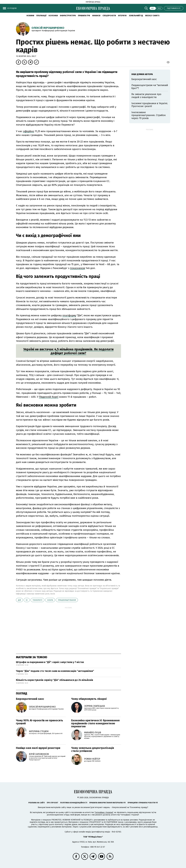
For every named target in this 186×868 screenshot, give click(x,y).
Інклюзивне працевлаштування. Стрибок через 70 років (149, 115)
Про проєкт (52, 803)
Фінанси (96, 16)
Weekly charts (152, 16)
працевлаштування (67, 600)
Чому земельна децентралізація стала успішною (93, 749)
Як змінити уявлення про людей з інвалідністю (146, 96)
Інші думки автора (142, 74)
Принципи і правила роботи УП (143, 803)
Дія (19, 600)
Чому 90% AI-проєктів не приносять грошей (40, 722)
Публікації (41, 16)
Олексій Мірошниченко (48, 28)
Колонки (53, 16)
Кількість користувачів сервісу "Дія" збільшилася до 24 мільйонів (55, 680)
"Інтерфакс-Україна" (104, 812)
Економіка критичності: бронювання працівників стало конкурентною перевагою (95, 723)
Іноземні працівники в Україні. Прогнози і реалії (150, 105)
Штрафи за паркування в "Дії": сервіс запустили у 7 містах (50, 662)
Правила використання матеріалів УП (107, 803)
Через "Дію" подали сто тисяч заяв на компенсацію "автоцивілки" (55, 671)
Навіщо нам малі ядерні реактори (38, 748)
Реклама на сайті (37, 803)
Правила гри (84, 16)
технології (37, 600)
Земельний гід (136, 16)
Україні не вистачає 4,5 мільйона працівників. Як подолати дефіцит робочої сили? (68, 351)
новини (30, 16)
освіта (50, 600)
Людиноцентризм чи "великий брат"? (150, 87)
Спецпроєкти (109, 16)
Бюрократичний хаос (30, 699)
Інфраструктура (68, 16)
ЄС (27, 600)
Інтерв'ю (122, 16)
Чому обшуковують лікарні (89, 699)
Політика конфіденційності (74, 803)
